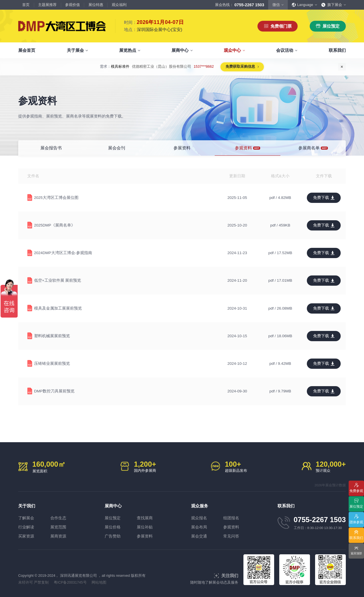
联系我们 (337, 50)
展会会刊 (117, 148)
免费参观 (356, 491)
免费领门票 (281, 26)
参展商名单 (313, 148)
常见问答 (231, 536)
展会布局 (199, 527)
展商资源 (58, 536)
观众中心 (232, 50)
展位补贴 (145, 527)
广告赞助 (113, 536)
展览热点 (128, 50)
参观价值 (73, 5)
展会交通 (199, 536)
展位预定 (331, 26)
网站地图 (99, 582)
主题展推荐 (47, 5)
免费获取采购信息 (240, 67)
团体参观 (356, 522)
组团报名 (231, 518)
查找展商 (145, 518)
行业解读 (26, 527)
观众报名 (199, 518)
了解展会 (26, 518)
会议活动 (285, 50)
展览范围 (58, 527)
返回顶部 (356, 553)
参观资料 (248, 148)
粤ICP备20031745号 (70, 582)
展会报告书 (51, 148)
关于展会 (75, 50)
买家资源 (26, 536)
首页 (26, 5)
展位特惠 (96, 5)
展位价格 (113, 527)
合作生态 (58, 518)
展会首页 (27, 50)
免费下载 (321, 198)
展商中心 (180, 50)
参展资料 (182, 148)
